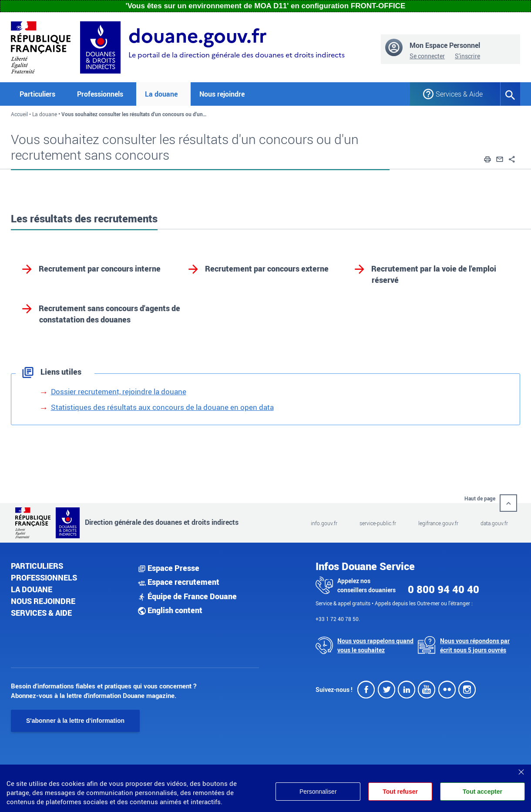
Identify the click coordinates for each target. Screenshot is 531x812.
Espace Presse (169, 568)
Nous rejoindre (222, 94)
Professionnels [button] (100, 94)
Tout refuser (400, 792)
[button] (487, 158)
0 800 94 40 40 (444, 589)
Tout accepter (482, 792)
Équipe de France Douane (187, 596)
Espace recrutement (179, 582)
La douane (45, 114)
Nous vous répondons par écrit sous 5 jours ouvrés (475, 645)
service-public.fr (378, 523)
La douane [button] (161, 94)
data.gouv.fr (494, 523)
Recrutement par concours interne (100, 268)
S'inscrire (467, 56)
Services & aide (41, 613)
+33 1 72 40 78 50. (338, 619)
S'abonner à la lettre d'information (75, 721)
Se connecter (427, 56)
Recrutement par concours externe (267, 268)
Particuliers (37, 566)
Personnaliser (318, 792)
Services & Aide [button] (459, 94)
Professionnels (44, 577)
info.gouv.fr (324, 523)
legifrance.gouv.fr (438, 523)
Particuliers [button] (37, 94)
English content (170, 610)
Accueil (19, 114)
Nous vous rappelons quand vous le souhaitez (375, 645)
